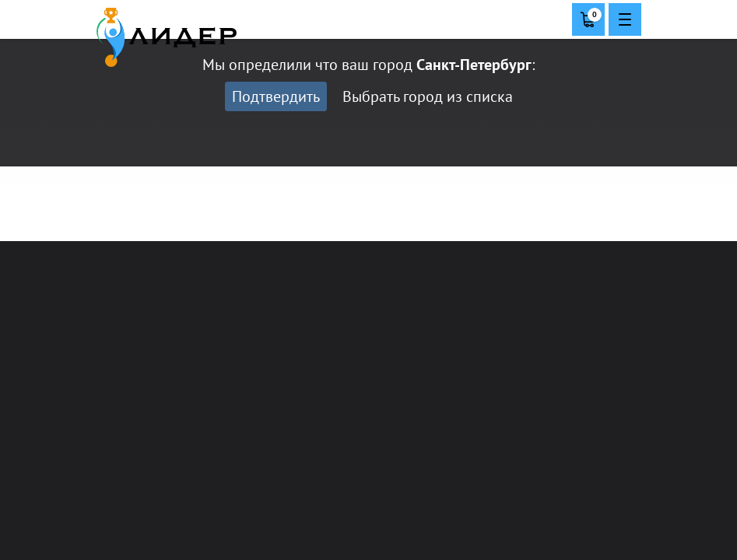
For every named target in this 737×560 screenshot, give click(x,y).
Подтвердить (276, 96)
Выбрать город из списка (428, 96)
